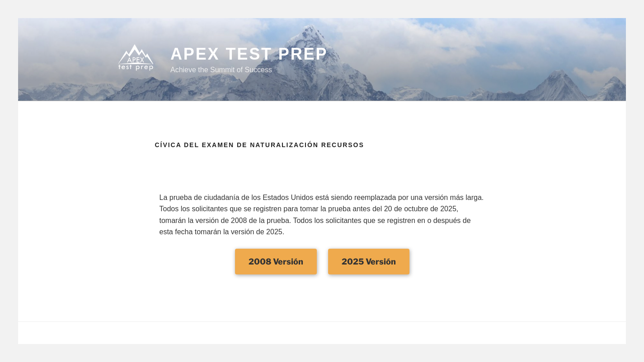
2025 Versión (369, 262)
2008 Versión (276, 262)
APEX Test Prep (249, 54)
